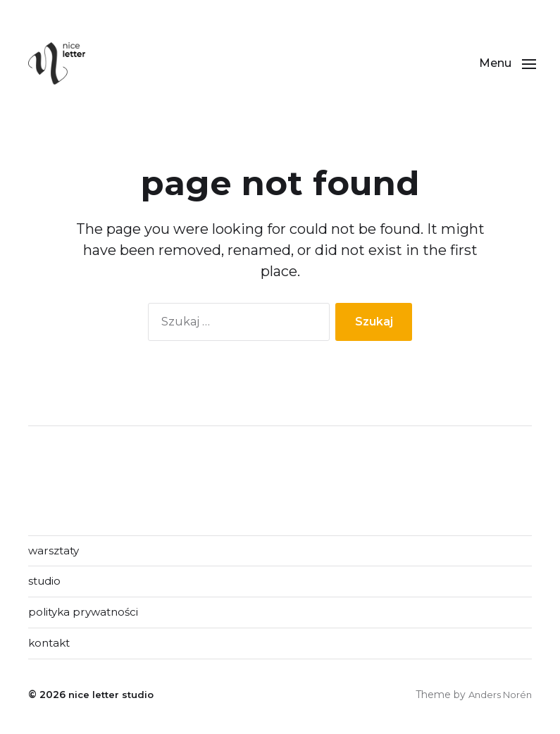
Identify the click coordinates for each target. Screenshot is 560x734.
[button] (503, 63)
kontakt (51, 646)
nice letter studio (113, 698)
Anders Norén (498, 698)
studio (46, 583)
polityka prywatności (86, 615)
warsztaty (55, 551)
